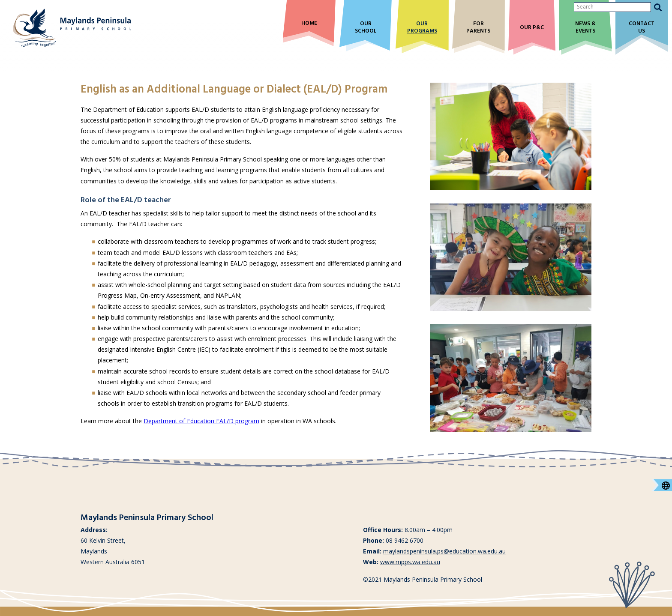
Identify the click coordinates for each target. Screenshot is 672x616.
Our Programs (422, 28)
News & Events (585, 28)
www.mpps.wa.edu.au (410, 562)
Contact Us (642, 28)
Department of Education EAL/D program (201, 421)
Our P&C (532, 28)
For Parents (478, 28)
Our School (366, 28)
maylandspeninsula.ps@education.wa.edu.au (444, 551)
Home (309, 24)
